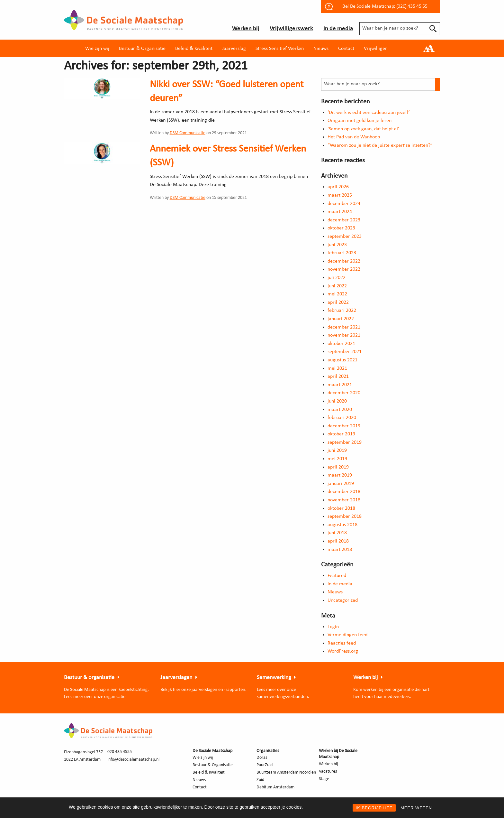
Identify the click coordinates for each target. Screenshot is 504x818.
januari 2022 (341, 319)
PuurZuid (265, 765)
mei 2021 (337, 368)
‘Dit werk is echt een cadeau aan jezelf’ (369, 113)
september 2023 (345, 237)
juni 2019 (337, 451)
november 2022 (344, 269)
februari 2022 (342, 311)
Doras (262, 758)
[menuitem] (97, 48)
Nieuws (321, 49)
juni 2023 (337, 245)
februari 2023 (342, 253)
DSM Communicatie (188, 133)
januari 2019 (341, 484)
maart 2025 (340, 195)
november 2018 (344, 500)
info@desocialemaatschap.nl (133, 760)
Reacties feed (342, 643)
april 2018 (338, 541)
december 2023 (344, 220)
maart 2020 (340, 410)
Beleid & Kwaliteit (194, 49)
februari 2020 (342, 418)
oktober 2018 (341, 508)
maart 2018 (340, 550)
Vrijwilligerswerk (291, 29)
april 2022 (338, 302)
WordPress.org (343, 651)
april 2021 (338, 376)
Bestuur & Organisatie (142, 49)
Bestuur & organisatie (89, 678)
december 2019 (344, 426)
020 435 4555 (120, 752)
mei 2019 (337, 459)
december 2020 (344, 393)
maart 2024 (340, 212)
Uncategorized (343, 600)
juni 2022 (337, 286)
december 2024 (344, 204)
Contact (346, 49)
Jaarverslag (234, 49)
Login (333, 627)
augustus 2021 (342, 360)
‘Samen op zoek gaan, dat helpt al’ (363, 129)
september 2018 (345, 516)
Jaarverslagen (176, 678)
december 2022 (344, 261)
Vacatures (328, 772)
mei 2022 (337, 294)
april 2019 (338, 467)
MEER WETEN (416, 808)
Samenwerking (274, 678)
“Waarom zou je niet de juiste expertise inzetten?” (380, 145)
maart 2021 (340, 385)
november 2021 (344, 335)
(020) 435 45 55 (412, 6)
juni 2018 (337, 533)
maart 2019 (340, 475)
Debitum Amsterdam (275, 787)
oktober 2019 (341, 434)
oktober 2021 (341, 344)
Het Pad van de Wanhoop (354, 137)
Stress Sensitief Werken (280, 49)
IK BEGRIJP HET (374, 808)
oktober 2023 (341, 228)
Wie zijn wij (97, 49)
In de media (338, 29)
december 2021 (344, 327)
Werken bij (246, 29)
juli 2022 (337, 278)
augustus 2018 (342, 525)
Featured (337, 576)
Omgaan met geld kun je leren (360, 121)
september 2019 (345, 442)
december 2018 (344, 492)
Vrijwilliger (375, 49)
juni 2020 (337, 401)
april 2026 (338, 187)
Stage (324, 779)
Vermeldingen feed (347, 635)
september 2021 (345, 352)
